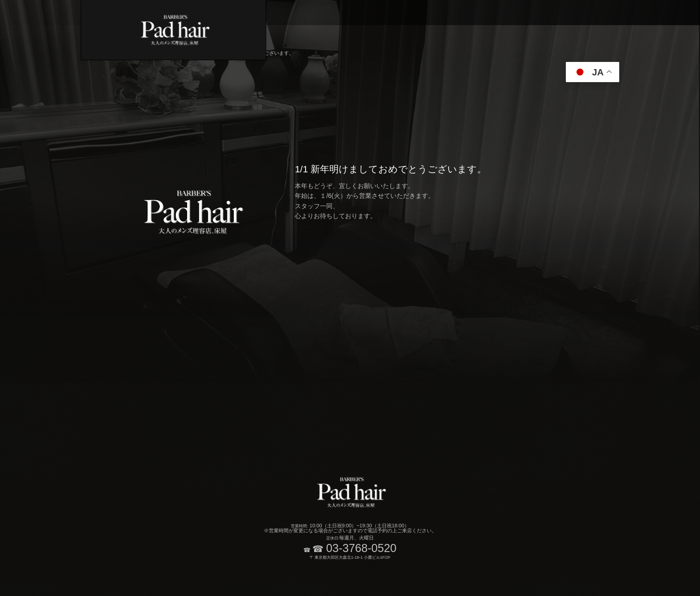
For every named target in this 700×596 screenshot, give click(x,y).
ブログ (672, 13)
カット (378, 13)
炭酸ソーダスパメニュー (466, 13)
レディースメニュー (584, 13)
